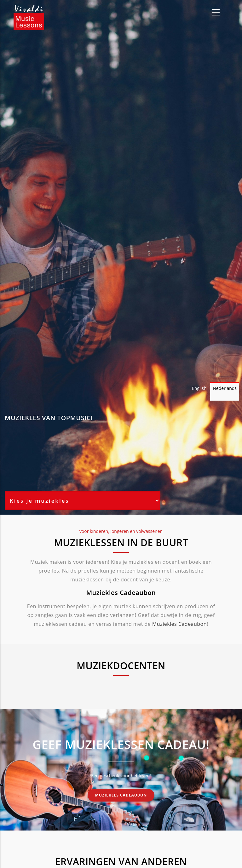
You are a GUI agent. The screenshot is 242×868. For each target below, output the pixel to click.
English (199, 388)
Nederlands (225, 388)
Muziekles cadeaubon (121, 795)
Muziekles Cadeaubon (179, 624)
